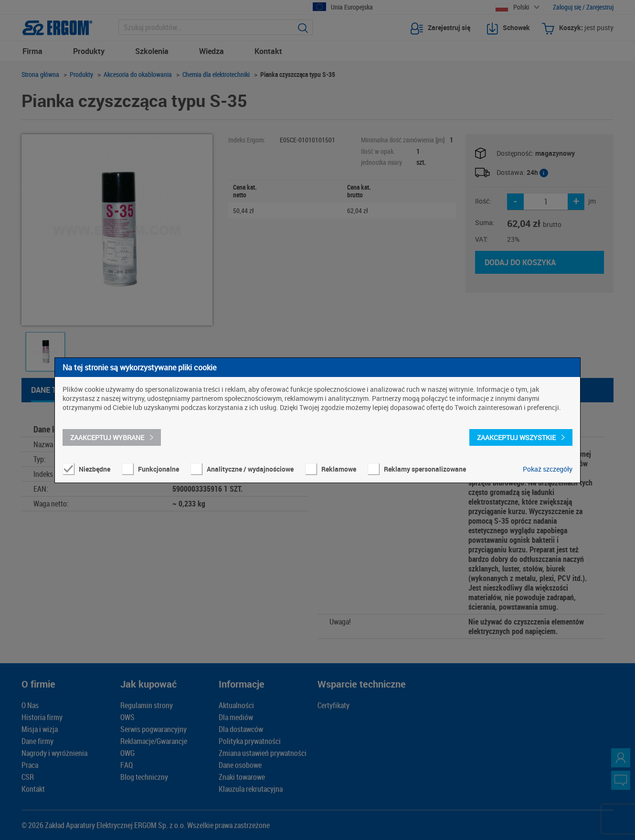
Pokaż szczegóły (548, 469)
